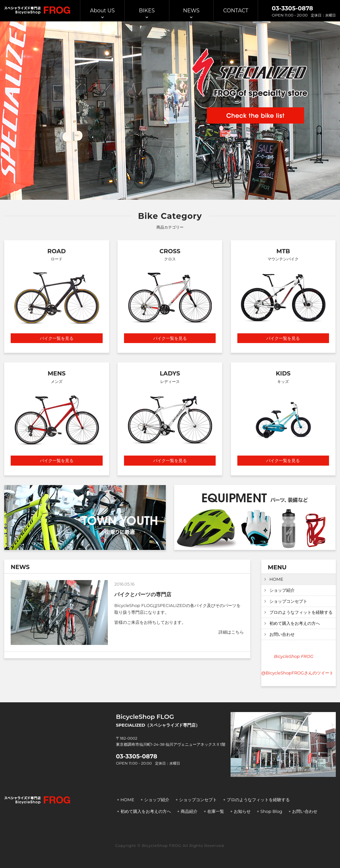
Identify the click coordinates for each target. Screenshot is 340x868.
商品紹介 (189, 811)
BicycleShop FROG (294, 656)
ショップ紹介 (282, 590)
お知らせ (242, 811)
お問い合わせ (282, 634)
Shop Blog (271, 811)
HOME (276, 579)
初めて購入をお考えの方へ (295, 623)
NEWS (191, 11)
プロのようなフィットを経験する (301, 612)
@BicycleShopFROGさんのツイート (297, 673)
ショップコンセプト (288, 601)
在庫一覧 (216, 811)
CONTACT (236, 11)
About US (102, 11)
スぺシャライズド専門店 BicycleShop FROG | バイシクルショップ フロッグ (37, 10)
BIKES (147, 11)
